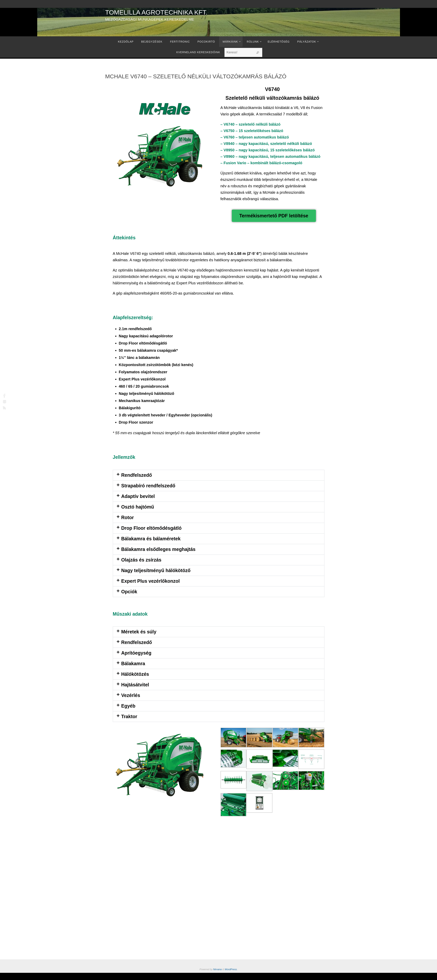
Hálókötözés (135, 674)
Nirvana (217, 969)
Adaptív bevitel (138, 496)
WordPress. (231, 969)
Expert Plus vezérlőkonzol (151, 581)
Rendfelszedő (137, 475)
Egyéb (128, 706)
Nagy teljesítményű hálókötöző (156, 570)
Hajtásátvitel (135, 685)
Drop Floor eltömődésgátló (151, 528)
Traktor (129, 716)
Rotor (128, 517)
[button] (219, 475)
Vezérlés (131, 695)
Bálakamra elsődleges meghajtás (158, 549)
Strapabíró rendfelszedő (148, 486)
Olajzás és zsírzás (141, 560)
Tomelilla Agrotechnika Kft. (156, 12)
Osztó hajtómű (138, 507)
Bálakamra (133, 663)
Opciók (129, 592)
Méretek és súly (139, 632)
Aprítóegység (136, 653)
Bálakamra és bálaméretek (151, 539)
